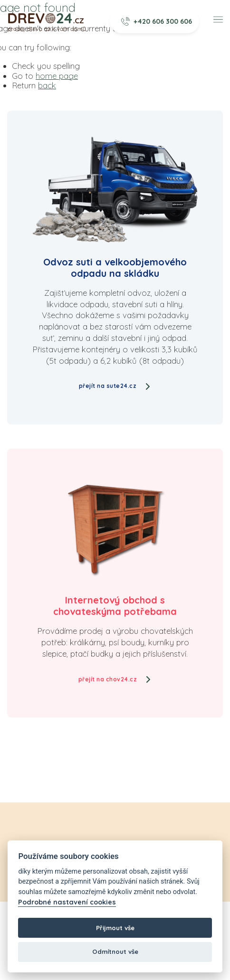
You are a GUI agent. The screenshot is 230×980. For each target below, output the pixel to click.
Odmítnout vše (115, 952)
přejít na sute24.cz (115, 386)
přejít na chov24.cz (115, 679)
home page (57, 76)
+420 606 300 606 (157, 21)
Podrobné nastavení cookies (67, 902)
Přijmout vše (115, 928)
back (47, 85)
